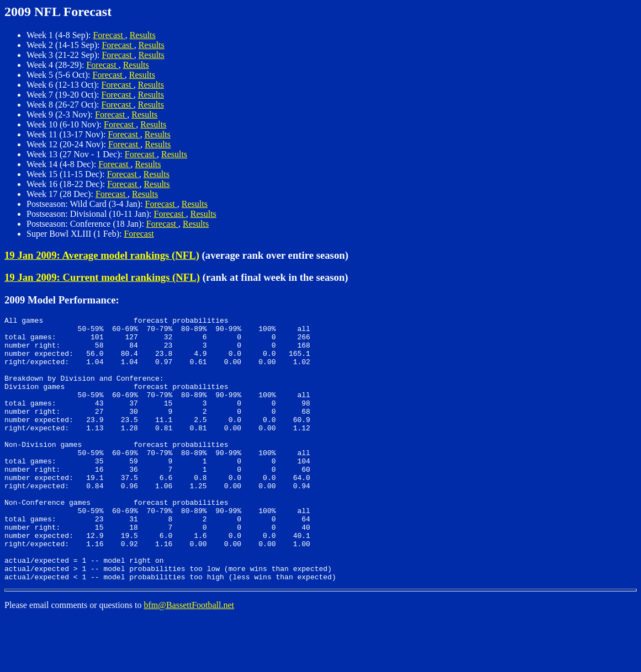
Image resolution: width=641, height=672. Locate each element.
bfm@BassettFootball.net (189, 658)
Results (143, 35)
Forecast (109, 35)
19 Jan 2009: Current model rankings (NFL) (102, 277)
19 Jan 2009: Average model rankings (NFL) (102, 255)
